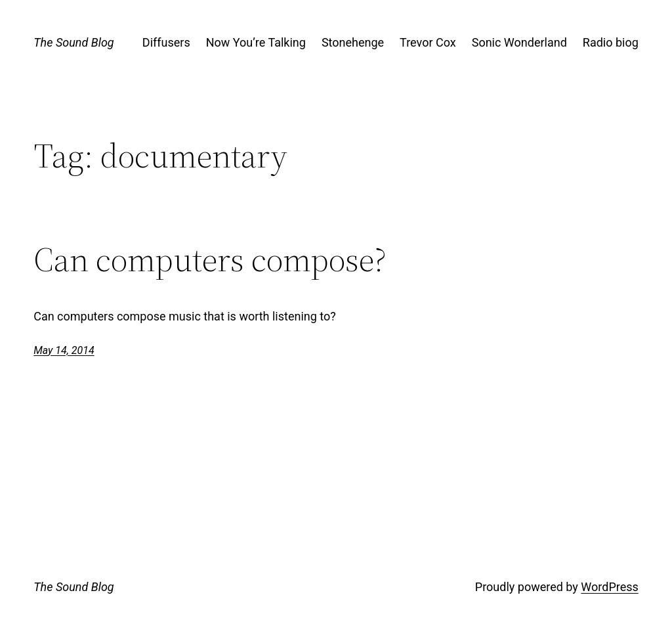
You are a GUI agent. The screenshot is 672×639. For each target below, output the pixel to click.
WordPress (609, 587)
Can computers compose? (210, 259)
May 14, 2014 (64, 350)
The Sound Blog (73, 42)
